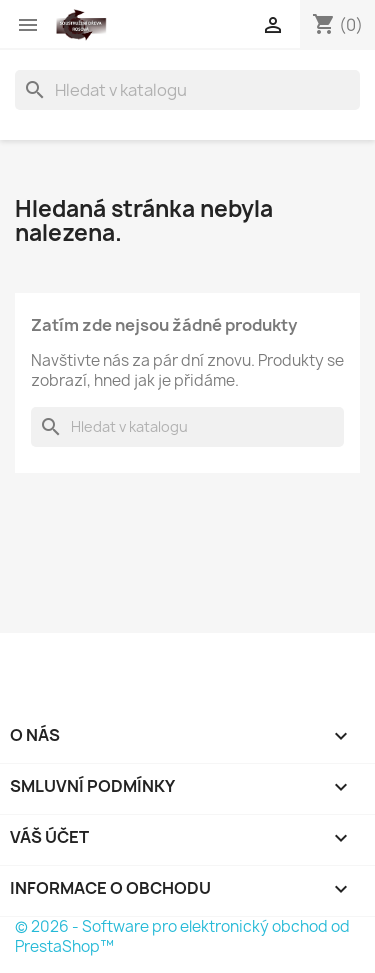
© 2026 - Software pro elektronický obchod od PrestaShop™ (182, 936)
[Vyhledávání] (187, 90)
